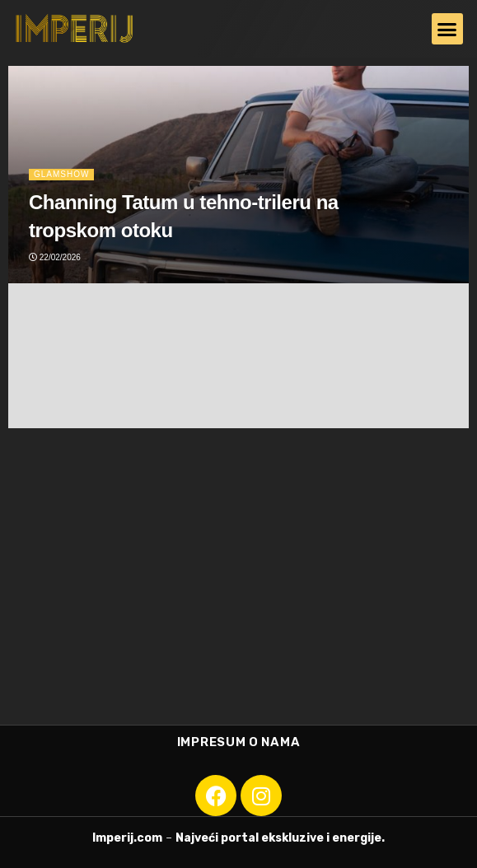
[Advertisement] (238, 585)
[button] (447, 29)
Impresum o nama (239, 742)
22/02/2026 (55, 257)
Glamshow (61, 174)
